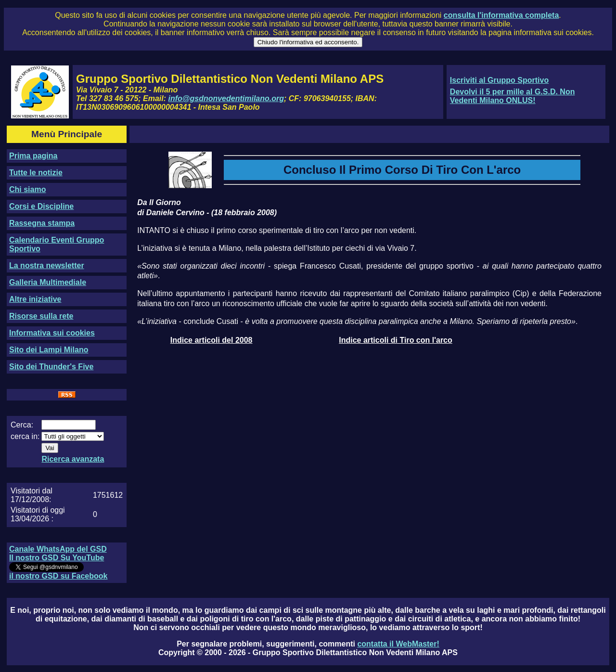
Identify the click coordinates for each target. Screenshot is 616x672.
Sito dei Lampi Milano (49, 350)
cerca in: (25, 436)
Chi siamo (27, 189)
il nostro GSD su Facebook (58, 576)
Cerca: (22, 425)
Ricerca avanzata (73, 459)
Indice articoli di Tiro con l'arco (396, 340)
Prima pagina (33, 156)
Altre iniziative (35, 299)
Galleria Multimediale (48, 282)
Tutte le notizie (36, 173)
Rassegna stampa (42, 223)
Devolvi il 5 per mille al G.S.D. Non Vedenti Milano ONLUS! (513, 96)
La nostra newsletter (47, 265)
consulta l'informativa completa (501, 15)
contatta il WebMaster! (398, 644)
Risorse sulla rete (41, 316)
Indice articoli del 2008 (212, 340)
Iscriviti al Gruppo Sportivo (499, 80)
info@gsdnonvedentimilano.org (226, 98)
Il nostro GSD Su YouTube (57, 558)
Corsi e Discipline (41, 206)
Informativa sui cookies (52, 333)
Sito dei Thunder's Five (51, 367)
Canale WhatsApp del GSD (58, 549)
